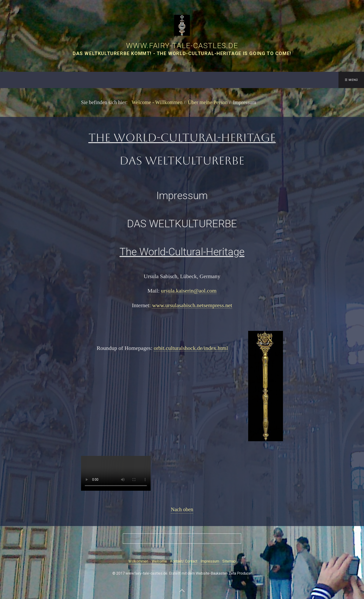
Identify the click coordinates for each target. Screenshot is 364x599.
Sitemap (229, 561)
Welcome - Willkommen (27, 80)
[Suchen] (237, 539)
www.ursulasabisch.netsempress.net (192, 305)
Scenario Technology (281, 80)
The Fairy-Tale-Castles (84, 80)
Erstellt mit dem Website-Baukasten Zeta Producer (210, 573)
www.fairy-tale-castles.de (182, 46)
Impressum (210, 561)
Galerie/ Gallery (135, 80)
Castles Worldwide (180, 80)
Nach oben (182, 509)
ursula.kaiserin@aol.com (189, 291)
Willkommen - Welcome (148, 561)
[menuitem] (29, 80)
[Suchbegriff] (182, 539)
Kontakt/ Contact (184, 561)
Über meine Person (230, 80)
